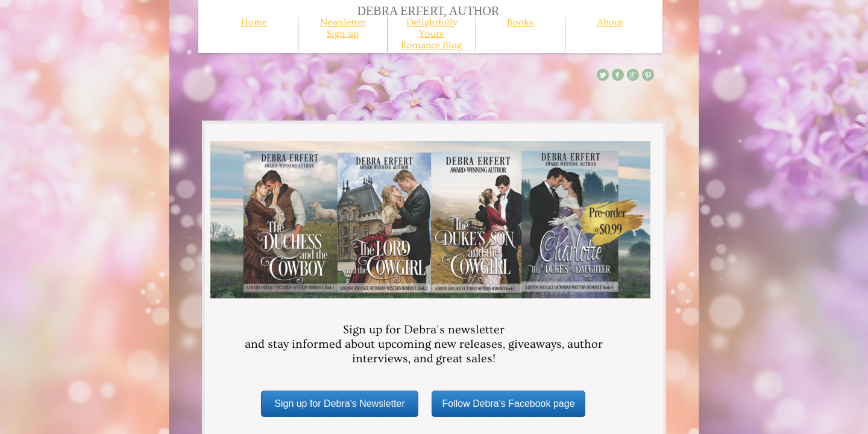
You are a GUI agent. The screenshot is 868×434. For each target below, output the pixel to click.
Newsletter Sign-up (343, 28)
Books (520, 22)
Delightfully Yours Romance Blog (431, 34)
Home (254, 22)
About (610, 22)
